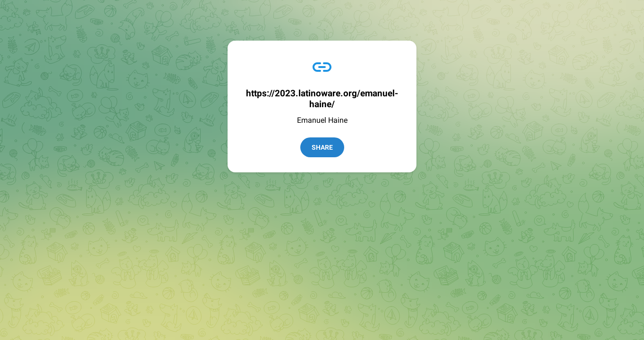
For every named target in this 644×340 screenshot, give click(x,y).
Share (322, 147)
